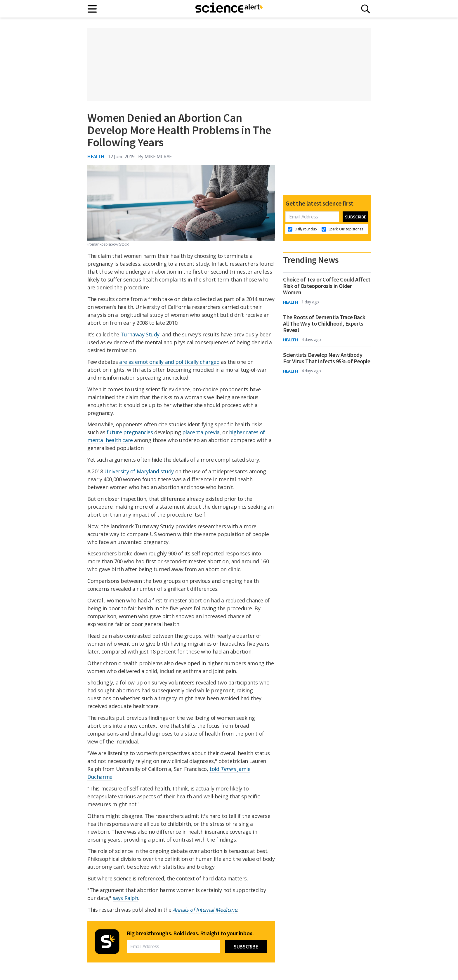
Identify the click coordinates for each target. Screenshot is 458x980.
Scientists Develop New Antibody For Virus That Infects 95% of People (327, 358)
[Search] (366, 9)
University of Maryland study (139, 471)
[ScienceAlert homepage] (229, 9)
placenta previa (201, 432)
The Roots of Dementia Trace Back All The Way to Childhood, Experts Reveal (324, 324)
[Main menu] (92, 9)
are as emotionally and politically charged (169, 362)
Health (96, 156)
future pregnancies (130, 432)
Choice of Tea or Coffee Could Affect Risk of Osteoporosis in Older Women (327, 286)
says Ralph (125, 898)
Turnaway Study (140, 334)
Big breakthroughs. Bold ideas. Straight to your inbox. (190, 933)
